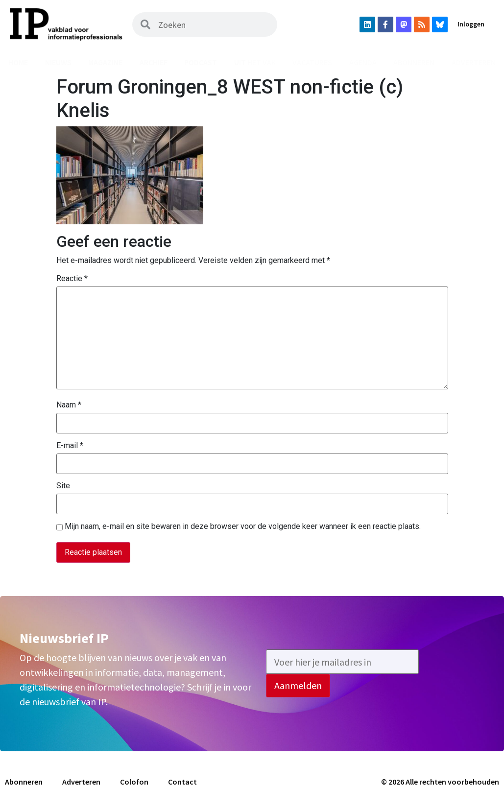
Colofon (134, 782)
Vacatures (312, 62)
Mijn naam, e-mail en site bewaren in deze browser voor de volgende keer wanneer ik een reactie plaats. (243, 526)
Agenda (363, 62)
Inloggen (471, 24)
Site (63, 486)
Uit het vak (255, 62)
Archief (154, 62)
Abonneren (414, 62)
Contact (182, 782)
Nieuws (58, 62)
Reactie (72, 279)
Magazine (105, 62)
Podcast (201, 62)
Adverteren (474, 62)
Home (18, 62)
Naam (69, 405)
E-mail (70, 446)
